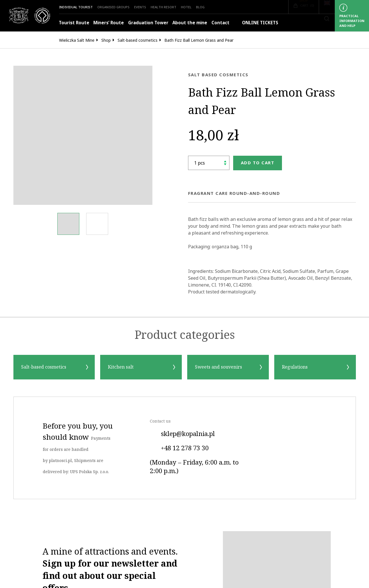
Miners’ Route (109, 23)
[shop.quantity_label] (209, 163)
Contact (220, 23)
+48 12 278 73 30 (179, 448)
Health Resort (164, 7)
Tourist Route (74, 23)
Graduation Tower (148, 23)
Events (140, 7)
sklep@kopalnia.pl (182, 434)
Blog (200, 7)
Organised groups (113, 7)
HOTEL (186, 7)
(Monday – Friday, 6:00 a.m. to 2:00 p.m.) (194, 467)
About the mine (190, 23)
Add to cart (258, 163)
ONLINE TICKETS (256, 23)
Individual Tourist (76, 7)
